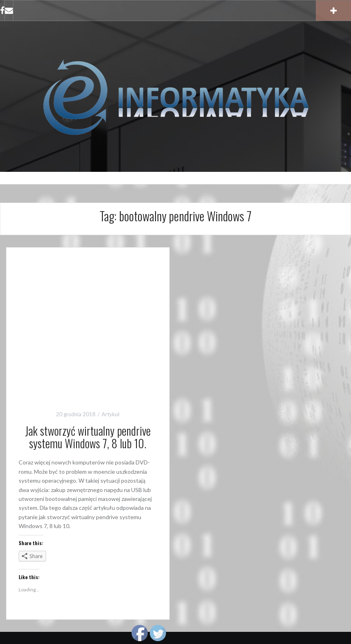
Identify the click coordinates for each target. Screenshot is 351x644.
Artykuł (111, 414)
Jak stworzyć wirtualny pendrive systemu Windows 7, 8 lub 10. (88, 437)
